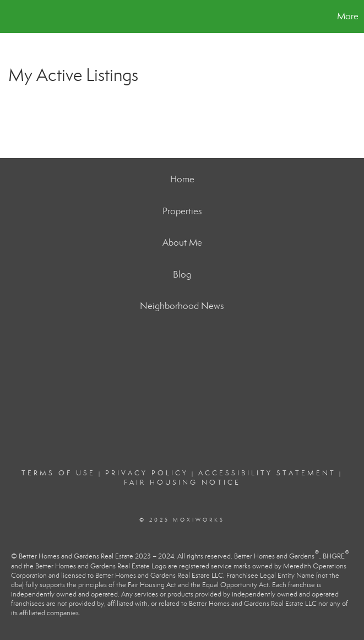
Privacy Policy (147, 473)
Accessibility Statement (267, 473)
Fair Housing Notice (182, 482)
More (348, 16)
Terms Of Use (58, 473)
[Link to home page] (14, 17)
